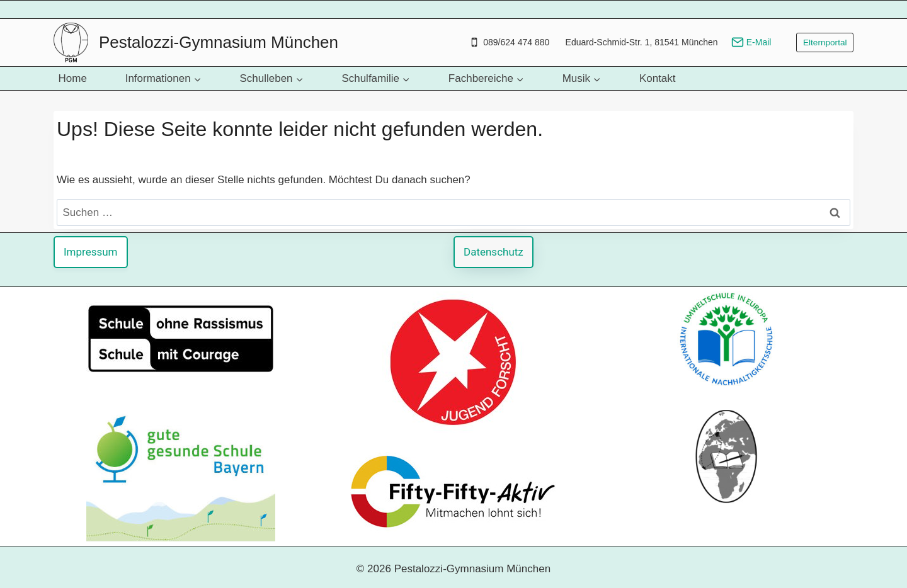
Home (73, 78)
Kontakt (658, 78)
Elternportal (825, 42)
